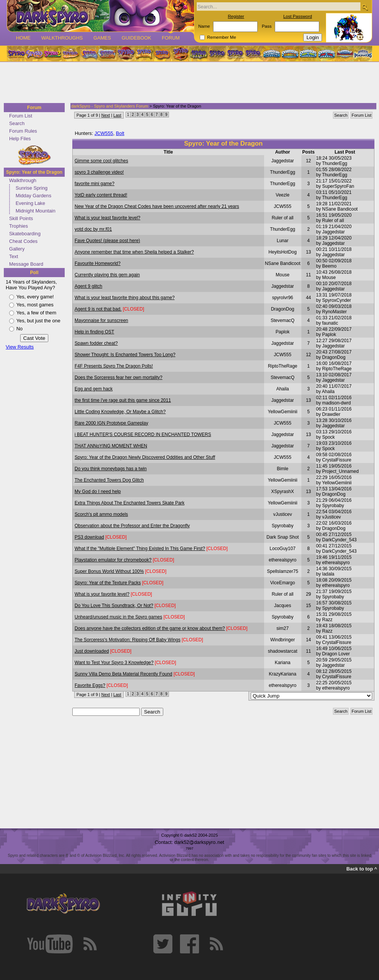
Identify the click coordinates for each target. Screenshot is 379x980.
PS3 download (89, 537)
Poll (34, 273)
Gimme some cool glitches (101, 161)
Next (106, 115)
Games (102, 38)
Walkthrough (23, 180)
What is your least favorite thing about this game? (125, 298)
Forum (171, 38)
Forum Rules (23, 131)
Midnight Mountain (36, 211)
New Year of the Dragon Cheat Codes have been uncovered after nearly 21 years (157, 206)
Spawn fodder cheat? (96, 343)
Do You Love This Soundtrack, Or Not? (114, 606)
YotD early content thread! (101, 195)
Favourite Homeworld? (98, 263)
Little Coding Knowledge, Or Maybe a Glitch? (120, 412)
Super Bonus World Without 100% (109, 571)
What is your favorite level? (102, 594)
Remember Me (221, 37)
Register (236, 16)
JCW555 (104, 133)
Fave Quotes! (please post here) (107, 241)
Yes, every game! (35, 297)
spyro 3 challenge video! (99, 172)
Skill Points (21, 218)
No (19, 329)
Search (17, 123)
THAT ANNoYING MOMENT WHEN (111, 446)
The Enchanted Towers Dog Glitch (109, 480)
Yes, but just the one (38, 321)
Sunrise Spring (32, 188)
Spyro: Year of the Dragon (34, 172)
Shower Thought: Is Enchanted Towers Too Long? (125, 355)
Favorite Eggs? (90, 685)
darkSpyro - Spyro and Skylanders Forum (110, 106)
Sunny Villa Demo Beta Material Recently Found (123, 674)
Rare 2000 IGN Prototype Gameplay (111, 423)
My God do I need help (98, 492)
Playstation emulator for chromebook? (113, 560)
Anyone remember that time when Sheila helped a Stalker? (134, 252)
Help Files (20, 139)
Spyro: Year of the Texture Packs (108, 583)
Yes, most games (35, 305)
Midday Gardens (33, 196)
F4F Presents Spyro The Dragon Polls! (114, 366)
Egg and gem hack (94, 389)
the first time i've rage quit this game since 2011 (123, 400)
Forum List (21, 116)
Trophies (18, 226)
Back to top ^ (362, 869)
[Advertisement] (187, 83)
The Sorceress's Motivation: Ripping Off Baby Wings (127, 640)
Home (23, 38)
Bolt (120, 133)
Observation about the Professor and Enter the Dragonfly (132, 526)
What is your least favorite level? (107, 218)
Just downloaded (92, 651)
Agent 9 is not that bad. (98, 309)
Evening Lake (30, 203)
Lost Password (298, 16)
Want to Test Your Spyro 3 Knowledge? (114, 663)
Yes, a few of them (36, 313)
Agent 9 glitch (88, 286)
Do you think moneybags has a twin (111, 469)
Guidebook (137, 38)
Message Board (26, 264)
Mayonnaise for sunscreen (101, 320)
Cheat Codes (23, 241)
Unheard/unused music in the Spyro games (118, 617)
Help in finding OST (94, 332)
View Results (20, 347)
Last (117, 115)
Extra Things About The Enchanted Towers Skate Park (130, 503)
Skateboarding (25, 234)
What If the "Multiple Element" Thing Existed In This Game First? (140, 549)
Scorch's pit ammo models (101, 514)
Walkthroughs (62, 38)
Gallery (17, 249)
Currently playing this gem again (107, 275)
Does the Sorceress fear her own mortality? (119, 377)
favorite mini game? (95, 184)
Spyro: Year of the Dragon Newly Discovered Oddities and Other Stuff (145, 457)
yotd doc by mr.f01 (93, 229)
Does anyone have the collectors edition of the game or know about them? (150, 628)
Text (14, 256)
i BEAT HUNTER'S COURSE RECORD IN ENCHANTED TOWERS (143, 434)
